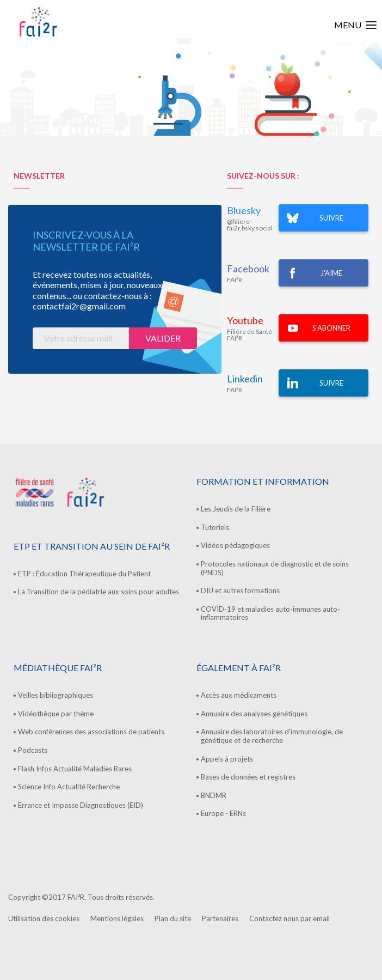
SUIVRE (331, 218)
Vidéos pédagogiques (235, 545)
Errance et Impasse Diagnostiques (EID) (81, 805)
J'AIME (331, 273)
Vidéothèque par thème (56, 714)
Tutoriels (215, 527)
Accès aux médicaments (239, 695)
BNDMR (214, 795)
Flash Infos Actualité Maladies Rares (75, 769)
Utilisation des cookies (44, 918)
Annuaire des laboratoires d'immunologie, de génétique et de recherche (272, 736)
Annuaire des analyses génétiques (254, 714)
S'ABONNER (331, 328)
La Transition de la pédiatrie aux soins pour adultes (98, 592)
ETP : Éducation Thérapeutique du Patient (84, 574)
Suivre (331, 383)
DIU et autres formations (240, 591)
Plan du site (173, 918)
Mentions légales (117, 918)
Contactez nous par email (289, 918)
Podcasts (33, 750)
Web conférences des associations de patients (91, 732)
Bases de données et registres (248, 777)
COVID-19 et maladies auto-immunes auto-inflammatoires (270, 613)
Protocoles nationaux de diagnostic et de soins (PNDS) (275, 568)
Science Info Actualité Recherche (69, 787)
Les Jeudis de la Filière (236, 509)
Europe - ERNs (223, 813)
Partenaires (220, 918)
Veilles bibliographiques (56, 695)
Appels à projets (227, 759)
